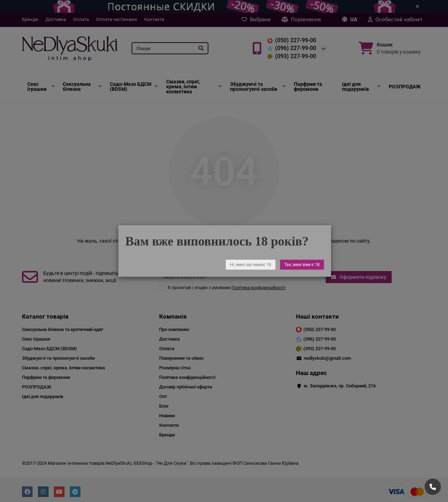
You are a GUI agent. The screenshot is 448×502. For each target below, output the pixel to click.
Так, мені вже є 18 (302, 265)
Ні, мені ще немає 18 (250, 265)
